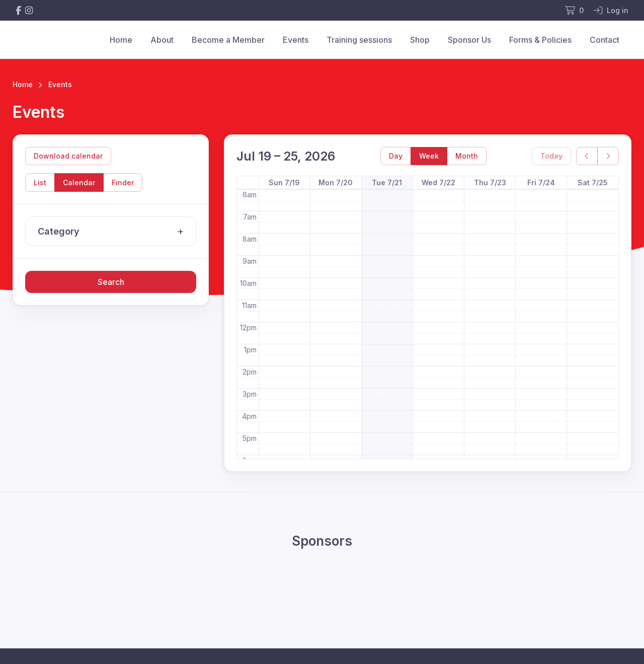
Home (121, 40)
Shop (420, 40)
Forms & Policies (540, 40)
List (40, 182)
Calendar (79, 182)
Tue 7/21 (387, 182)
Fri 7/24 (541, 182)
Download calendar (68, 156)
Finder (123, 182)
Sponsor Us (469, 40)
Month (467, 156)
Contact (605, 40)
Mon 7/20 (336, 182)
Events (296, 40)
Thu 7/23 (490, 182)
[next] (608, 156)
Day (396, 156)
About (162, 40)
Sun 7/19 (284, 182)
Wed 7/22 (438, 182)
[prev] (587, 156)
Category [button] (113, 232)
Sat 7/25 (593, 182)
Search (111, 282)
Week (429, 156)
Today (551, 156)
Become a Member (228, 40)
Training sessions (359, 40)
